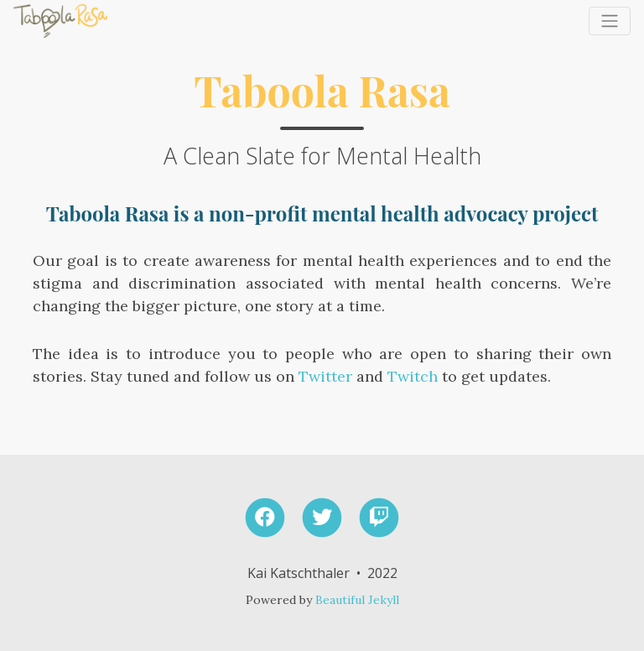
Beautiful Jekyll (357, 600)
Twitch (413, 376)
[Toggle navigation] (610, 21)
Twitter (325, 376)
